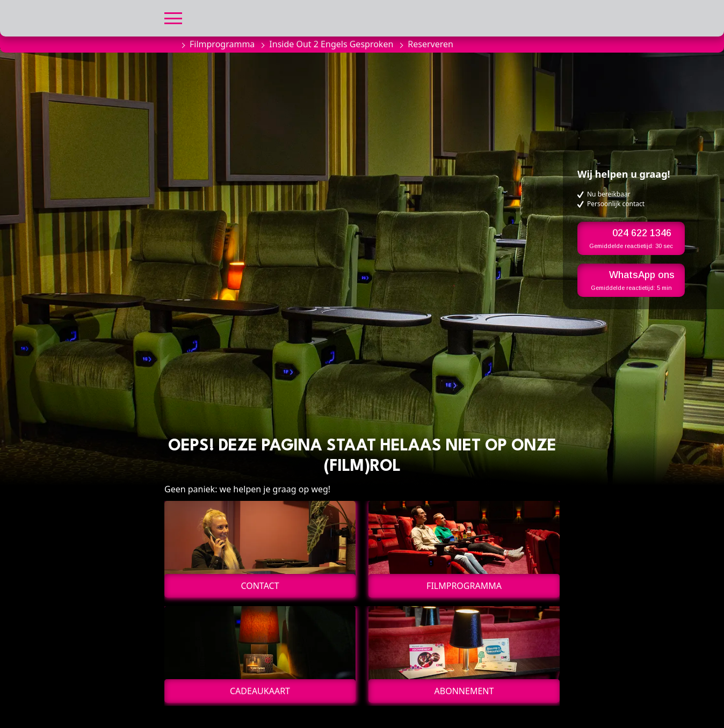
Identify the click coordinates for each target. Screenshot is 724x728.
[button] (173, 17)
